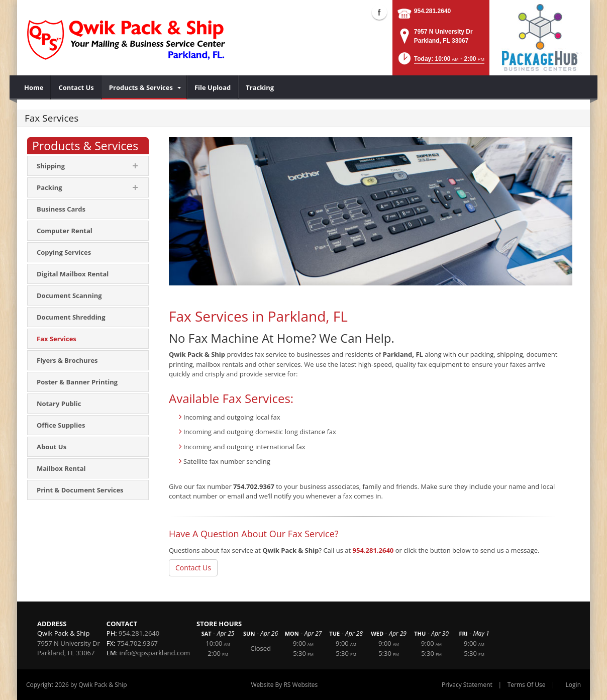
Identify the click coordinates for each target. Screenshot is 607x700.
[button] (441, 62)
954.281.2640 (432, 11)
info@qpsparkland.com (155, 653)
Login (573, 685)
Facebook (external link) (379, 12)
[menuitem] (34, 87)
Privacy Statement (467, 685)
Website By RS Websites (285, 685)
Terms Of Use (527, 685)
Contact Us (193, 568)
